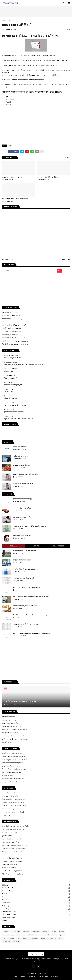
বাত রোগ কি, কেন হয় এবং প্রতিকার (12, 855)
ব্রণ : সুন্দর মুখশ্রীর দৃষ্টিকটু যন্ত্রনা (11, 766)
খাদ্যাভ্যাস (61, 932)
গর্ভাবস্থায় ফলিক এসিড (10, 371)
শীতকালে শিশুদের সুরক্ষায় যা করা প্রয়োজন (14, 809)
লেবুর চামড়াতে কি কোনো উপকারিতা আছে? (15, 829)
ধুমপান (62, 935)
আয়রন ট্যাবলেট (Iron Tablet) (11, 316)
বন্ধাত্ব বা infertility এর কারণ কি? (12, 839)
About (23, 977)
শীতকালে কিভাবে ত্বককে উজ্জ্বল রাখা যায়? (15, 769)
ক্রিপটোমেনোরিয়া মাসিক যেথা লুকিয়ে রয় (14, 756)
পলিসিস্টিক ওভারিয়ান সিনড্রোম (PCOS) (14, 763)
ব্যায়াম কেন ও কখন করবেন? (10, 720)
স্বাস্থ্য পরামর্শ (16, 942)
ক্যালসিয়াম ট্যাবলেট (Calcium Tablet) (14, 325)
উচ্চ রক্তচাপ (26, 932)
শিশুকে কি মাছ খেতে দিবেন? (12, 378)
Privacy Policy (43, 977)
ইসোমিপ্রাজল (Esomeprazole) (12, 319)
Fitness (36, 897)
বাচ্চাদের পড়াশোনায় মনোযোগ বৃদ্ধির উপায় (14, 812)
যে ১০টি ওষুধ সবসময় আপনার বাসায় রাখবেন (15, 199)
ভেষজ (19, 938)
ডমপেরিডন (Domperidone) (11, 335)
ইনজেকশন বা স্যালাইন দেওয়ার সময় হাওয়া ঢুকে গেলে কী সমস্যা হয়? (23, 365)
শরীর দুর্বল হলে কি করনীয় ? (10, 733)
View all (67, 157)
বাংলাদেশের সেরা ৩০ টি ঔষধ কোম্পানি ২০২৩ (26, 624)
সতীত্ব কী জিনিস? (7, 776)
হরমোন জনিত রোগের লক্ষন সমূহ (22, 499)
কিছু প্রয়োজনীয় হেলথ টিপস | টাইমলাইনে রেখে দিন (18, 419)
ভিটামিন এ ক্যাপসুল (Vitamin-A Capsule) (15, 341)
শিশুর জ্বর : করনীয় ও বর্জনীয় (10, 796)
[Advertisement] (36, 11)
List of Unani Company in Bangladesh (27, 588)
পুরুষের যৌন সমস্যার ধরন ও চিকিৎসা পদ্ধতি (25, 474)
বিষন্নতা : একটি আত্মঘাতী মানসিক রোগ (13, 782)
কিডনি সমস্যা (46, 932)
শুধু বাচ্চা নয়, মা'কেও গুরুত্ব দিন (22, 536)
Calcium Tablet (36, 888)
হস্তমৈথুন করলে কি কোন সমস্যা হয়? (23, 484)
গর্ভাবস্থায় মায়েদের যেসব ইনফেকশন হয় (13, 842)
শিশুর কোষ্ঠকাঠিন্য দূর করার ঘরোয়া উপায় (14, 799)
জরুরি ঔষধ (30, 935)
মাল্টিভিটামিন (44, 938)
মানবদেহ (25, 938)
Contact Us (32, 977)
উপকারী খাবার (36, 932)
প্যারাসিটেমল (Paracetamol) (11, 328)
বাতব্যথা (12, 938)
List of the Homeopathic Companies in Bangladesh (32, 633)
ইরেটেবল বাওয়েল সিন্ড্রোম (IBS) (13, 385)
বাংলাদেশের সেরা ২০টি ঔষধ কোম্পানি (24, 578)
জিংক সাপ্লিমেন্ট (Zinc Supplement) (13, 338)
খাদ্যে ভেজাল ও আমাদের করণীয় (22, 517)
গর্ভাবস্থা (5, 935)
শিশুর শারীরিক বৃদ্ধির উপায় (10, 793)
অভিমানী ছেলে (6, 742)
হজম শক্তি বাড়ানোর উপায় (10, 864)
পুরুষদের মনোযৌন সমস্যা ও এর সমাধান (13, 736)
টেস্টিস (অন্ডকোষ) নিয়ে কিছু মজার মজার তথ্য (15, 739)
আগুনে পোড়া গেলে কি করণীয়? (22, 508)
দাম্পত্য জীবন (47, 935)
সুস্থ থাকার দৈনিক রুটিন (9, 717)
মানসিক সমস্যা (34, 938)
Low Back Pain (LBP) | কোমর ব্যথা (13, 871)
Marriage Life (59, 546)
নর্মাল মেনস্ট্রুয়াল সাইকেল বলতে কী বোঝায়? (15, 760)
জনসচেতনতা (21, 935)
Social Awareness (36, 918)
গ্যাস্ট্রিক (12, 935)
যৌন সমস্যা (53, 938)
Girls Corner (36, 900)
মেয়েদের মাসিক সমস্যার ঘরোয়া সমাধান (13, 779)
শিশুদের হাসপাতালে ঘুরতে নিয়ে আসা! (13, 802)
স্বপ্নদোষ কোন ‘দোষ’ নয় (19, 447)
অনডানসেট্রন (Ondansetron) (12, 312)
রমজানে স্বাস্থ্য (7, 942)
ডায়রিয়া (38, 935)
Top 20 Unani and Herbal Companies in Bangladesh (32, 615)
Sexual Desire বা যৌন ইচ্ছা (21, 465)
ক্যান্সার (54, 932)
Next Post (66, 259)
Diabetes (36, 894)
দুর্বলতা (55, 935)
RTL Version (54, 977)
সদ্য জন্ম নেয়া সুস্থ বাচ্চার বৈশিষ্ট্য (13, 358)
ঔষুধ (9, 21)
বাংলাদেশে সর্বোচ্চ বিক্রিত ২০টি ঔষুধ (47, 177)
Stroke (36, 921)
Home (4, 21)
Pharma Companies (36, 912)
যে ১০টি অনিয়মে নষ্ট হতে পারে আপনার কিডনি (15, 826)
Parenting (36, 909)
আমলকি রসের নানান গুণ (9, 833)
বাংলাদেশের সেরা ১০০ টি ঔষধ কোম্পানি (24, 551)
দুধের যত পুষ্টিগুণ (7, 815)
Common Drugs (36, 891)
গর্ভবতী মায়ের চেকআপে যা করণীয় (12, 753)
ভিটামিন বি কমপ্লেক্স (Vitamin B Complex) (26, 606)
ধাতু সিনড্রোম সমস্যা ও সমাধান (21, 456)
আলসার (6, 932)
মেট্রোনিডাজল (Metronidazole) (12, 332)
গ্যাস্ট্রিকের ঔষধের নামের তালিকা (22, 560)
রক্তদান (61, 938)
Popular (13, 546)
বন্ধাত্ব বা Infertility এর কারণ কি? (12, 772)
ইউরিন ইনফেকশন (15, 932)
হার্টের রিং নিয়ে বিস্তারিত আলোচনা (14, 412)
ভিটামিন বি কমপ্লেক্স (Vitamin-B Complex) (15, 344)
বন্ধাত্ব (5, 938)
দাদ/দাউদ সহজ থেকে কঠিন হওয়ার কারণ (15, 405)
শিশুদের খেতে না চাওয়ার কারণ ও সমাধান (14, 806)
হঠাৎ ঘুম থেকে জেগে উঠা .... (10, 868)
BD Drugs (36, 885)
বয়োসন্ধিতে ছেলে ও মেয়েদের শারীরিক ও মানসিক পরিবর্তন (29, 526)
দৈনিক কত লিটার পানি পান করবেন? (12, 861)
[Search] (30, 271)
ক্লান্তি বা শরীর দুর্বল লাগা (11, 398)
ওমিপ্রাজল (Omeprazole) (11, 322)
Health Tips (36, 546)
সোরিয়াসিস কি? (8, 392)
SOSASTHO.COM (40, 973)
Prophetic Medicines (36, 915)
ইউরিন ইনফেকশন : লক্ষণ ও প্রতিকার (13, 874)
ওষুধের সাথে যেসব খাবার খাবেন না (12, 177)
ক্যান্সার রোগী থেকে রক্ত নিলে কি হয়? (13, 858)
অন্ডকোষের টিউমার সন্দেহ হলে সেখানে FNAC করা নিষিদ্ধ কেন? (31, 597)
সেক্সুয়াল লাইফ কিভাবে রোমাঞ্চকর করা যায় (14, 848)
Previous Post (8, 259)
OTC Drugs (36, 906)
